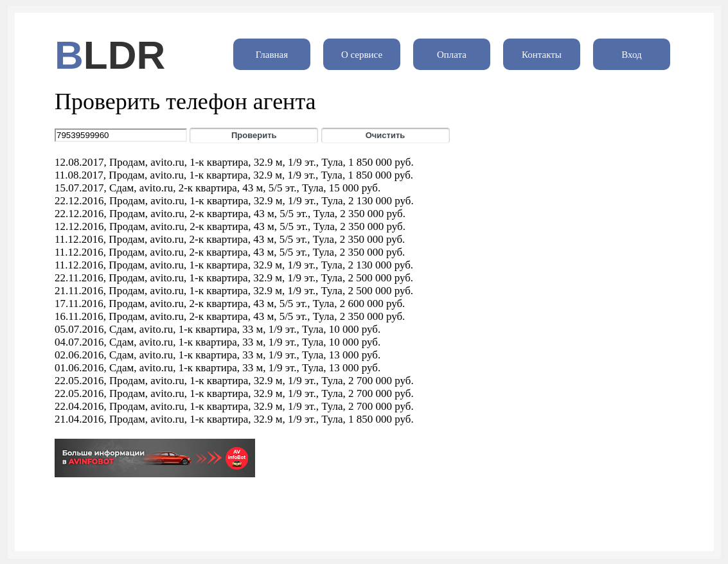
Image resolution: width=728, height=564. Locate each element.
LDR (124, 55)
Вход (631, 55)
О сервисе (362, 55)
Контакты (542, 55)
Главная (272, 55)
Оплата (452, 55)
